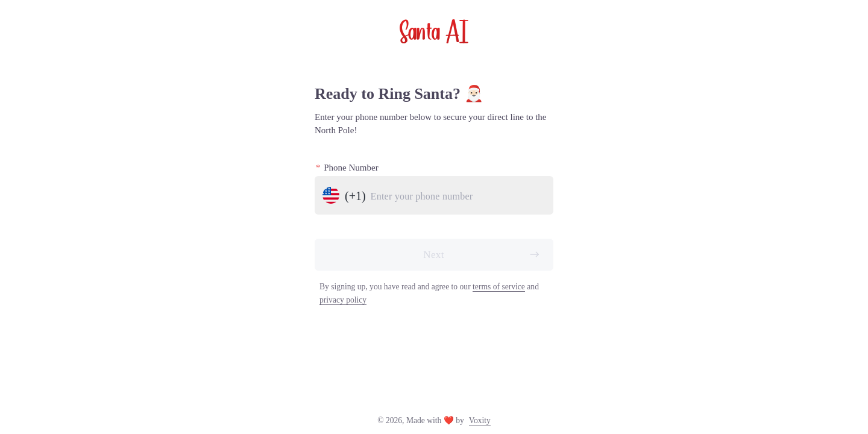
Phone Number (347, 168)
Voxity (480, 420)
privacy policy (343, 300)
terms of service (499, 287)
